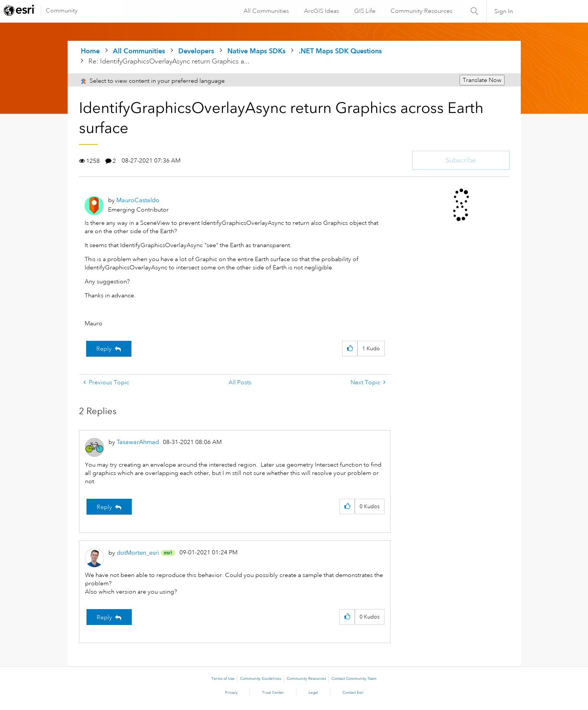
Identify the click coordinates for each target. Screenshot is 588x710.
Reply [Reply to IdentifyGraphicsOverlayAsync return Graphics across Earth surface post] (104, 349)
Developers (196, 51)
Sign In (504, 11)
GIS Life (364, 11)
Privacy (231, 693)
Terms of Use (223, 679)
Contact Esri (353, 693)
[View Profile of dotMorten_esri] (138, 553)
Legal (313, 693)
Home (90, 51)
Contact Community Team (354, 679)
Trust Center (273, 693)
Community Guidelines (261, 679)
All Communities (265, 11)
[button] (350, 349)
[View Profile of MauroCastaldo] (138, 200)
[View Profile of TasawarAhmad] (138, 442)
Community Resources (421, 11)
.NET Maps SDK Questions (340, 51)
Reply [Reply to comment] (104, 507)
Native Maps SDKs (256, 51)
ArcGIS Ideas (321, 11)
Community (62, 11)
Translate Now (482, 80)
